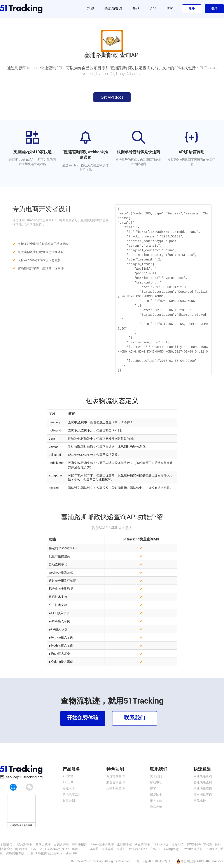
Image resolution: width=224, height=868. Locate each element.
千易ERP (155, 849)
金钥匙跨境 (61, 845)
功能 (91, 9)
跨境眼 (121, 849)
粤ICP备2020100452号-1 (153, 861)
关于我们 (156, 776)
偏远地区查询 (115, 776)
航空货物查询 (115, 782)
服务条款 (156, 801)
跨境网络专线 (15, 853)
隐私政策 (156, 807)
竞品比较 (200, 801)
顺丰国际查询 (203, 795)
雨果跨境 (21, 849)
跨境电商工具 (72, 795)
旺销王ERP (79, 845)
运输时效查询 (115, 788)
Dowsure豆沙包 (192, 849)
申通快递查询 (203, 776)
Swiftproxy (171, 849)
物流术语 (69, 788)
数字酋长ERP (138, 849)
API (153, 9)
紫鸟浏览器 (43, 845)
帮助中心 (156, 782)
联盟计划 (69, 801)
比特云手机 (124, 845)
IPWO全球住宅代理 (199, 845)
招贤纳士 (156, 795)
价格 (136, 9)
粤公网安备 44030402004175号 (202, 861)
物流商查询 (113, 9)
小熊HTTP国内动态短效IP (45, 853)
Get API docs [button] (112, 97)
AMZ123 (36, 849)
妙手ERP (71, 853)
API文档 (68, 776)
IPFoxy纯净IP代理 (102, 845)
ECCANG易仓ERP (57, 849)
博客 (170, 9)
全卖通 (94, 849)
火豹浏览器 (143, 845)
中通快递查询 (203, 788)
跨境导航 (108, 849)
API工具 (68, 782)
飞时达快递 (161, 845)
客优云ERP (79, 849)
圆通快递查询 (203, 782)
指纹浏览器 (25, 845)
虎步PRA (178, 845)
